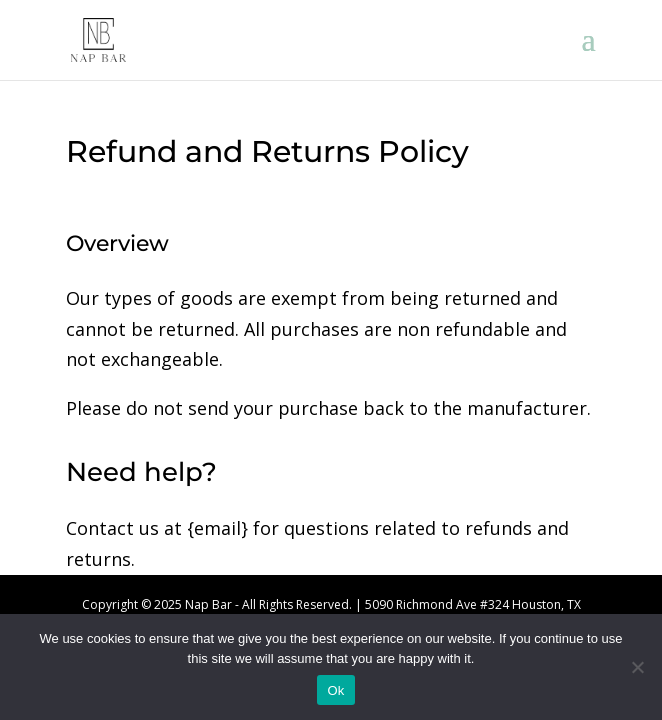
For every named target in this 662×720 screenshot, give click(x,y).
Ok (335, 690)
